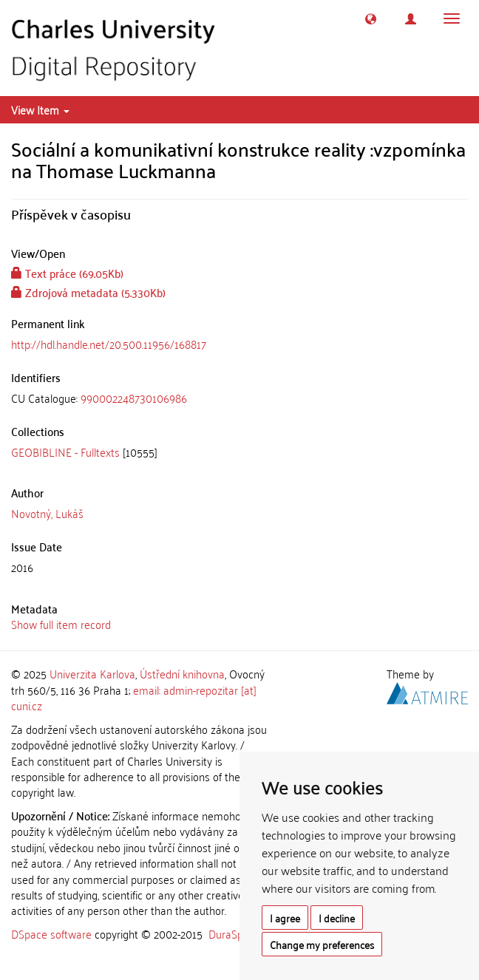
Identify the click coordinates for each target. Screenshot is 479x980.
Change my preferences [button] (322, 944)
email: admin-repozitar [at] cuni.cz (134, 697)
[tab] (239, 398)
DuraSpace (234, 933)
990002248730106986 (134, 398)
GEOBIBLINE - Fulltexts (65, 452)
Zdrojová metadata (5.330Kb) (88, 292)
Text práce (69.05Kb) (67, 273)
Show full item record (61, 624)
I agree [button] (285, 918)
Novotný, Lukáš (47, 513)
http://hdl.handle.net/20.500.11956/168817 (109, 344)
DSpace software (51, 933)
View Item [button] (40, 109)
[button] (371, 19)
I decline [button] (337, 918)
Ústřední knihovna (182, 673)
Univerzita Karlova (92, 673)
